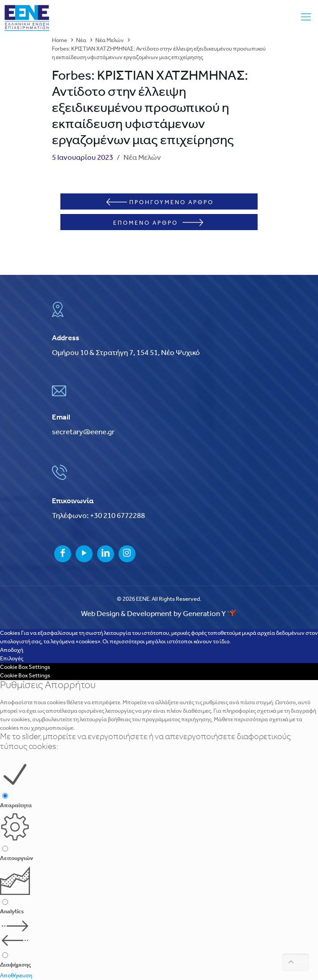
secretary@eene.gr (83, 432)
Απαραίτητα (16, 806)
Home (59, 41)
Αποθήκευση (16, 976)
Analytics (12, 912)
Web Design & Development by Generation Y (159, 614)
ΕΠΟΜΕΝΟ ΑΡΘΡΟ (158, 223)
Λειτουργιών (17, 858)
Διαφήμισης (15, 965)
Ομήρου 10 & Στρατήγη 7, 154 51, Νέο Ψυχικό (126, 353)
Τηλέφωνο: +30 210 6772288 (98, 516)
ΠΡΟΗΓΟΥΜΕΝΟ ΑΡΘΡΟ (160, 202)
